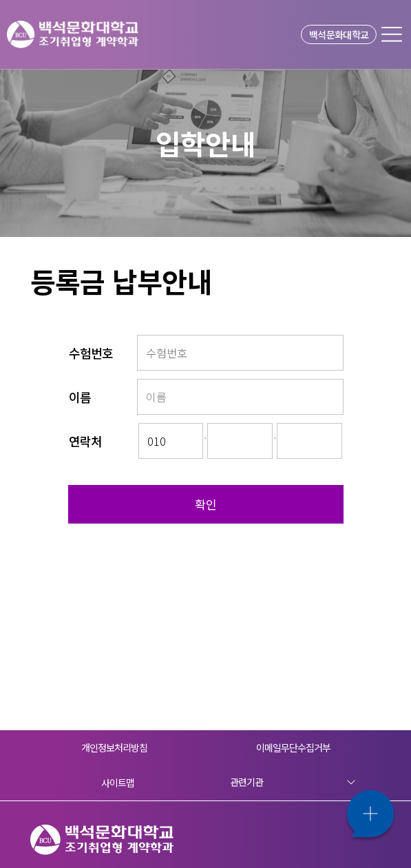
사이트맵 (118, 783)
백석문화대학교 (339, 34)
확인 (206, 504)
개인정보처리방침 (115, 747)
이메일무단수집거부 (294, 747)
